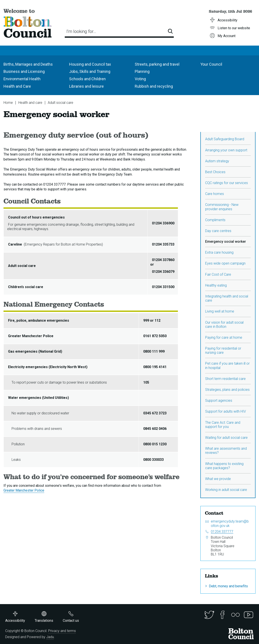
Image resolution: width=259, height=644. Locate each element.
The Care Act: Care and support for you (223, 425)
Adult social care (60, 103)
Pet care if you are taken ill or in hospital (227, 366)
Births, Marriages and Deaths (28, 64)
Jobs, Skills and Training (90, 71)
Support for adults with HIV (226, 411)
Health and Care (17, 86)
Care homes (215, 194)
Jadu (50, 637)
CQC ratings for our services (227, 183)
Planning (142, 71)
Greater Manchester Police (24, 490)
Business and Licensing (24, 71)
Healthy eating (216, 285)
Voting (140, 79)
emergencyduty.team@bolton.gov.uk (230, 523)
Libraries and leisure (86, 86)
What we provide (218, 479)
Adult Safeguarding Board (225, 139)
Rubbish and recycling (154, 86)
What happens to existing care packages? (224, 466)
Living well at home (220, 311)
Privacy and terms (62, 631)
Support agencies (219, 401)
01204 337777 (222, 532)
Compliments (215, 220)
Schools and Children (87, 79)
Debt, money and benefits (228, 586)
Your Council (211, 64)
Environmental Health (22, 79)
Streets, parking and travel (157, 64)
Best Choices (215, 172)
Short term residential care (225, 379)
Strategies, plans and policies (227, 390)
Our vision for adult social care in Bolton (224, 325)
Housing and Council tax (90, 64)
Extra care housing (219, 252)
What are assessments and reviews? (226, 451)
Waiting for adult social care (226, 438)
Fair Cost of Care (218, 274)
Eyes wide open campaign (225, 263)
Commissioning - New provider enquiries (222, 207)
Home (8, 103)
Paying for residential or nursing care (223, 350)
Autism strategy (217, 161)
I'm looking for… (81, 31)
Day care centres (218, 231)
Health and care (30, 103)
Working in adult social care (226, 490)
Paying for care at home (224, 337)
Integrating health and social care (227, 298)
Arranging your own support (226, 150)
